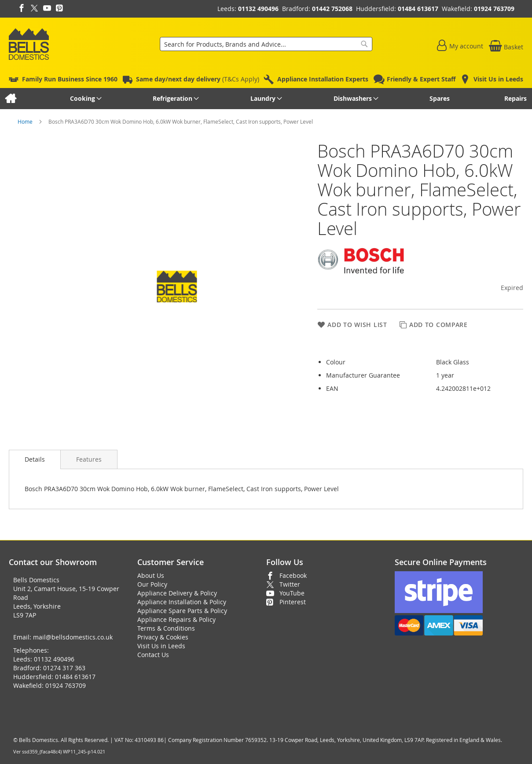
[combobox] (266, 44)
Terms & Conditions (166, 628)
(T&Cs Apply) (198, 79)
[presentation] (35, 459)
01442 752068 (332, 9)
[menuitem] (10, 99)
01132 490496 (258, 9)
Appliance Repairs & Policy (176, 619)
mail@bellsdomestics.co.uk (73, 637)
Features (89, 459)
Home (26, 121)
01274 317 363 (64, 668)
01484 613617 (418, 9)
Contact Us (153, 655)
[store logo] (29, 44)
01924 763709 (494, 9)
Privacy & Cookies (163, 637)
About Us (151, 575)
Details (35, 459)
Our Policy (152, 584)
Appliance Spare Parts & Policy (182, 611)
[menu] (266, 99)
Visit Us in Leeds (161, 646)
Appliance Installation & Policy (182, 602)
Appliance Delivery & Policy (177, 593)
